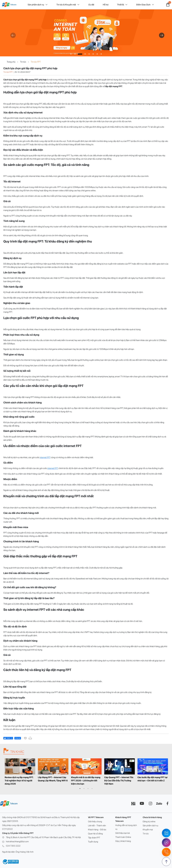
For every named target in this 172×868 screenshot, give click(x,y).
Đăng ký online (149, 821)
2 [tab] (75, 54)
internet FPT (45, 457)
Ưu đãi (91, 5)
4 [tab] (85, 54)
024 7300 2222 (13, 846)
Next (160, 34)
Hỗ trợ (106, 5)
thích (8, 738)
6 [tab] (93, 54)
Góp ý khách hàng (123, 841)
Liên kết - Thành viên (97, 826)
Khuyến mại (148, 830)
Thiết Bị (122, 5)
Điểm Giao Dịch (145, 5)
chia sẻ (18, 738)
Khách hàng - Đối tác (97, 830)
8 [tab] (101, 54)
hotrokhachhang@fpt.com (17, 841)
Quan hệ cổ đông (95, 834)
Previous (12, 34)
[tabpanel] (86, 33)
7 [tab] (97, 54)
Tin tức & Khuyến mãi (68, 5)
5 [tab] (89, 54)
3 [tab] (80, 54)
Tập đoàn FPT (94, 838)
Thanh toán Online (123, 837)
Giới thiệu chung (95, 821)
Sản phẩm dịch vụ (38, 5)
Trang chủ (13, 62)
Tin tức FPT (36, 62)
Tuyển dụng (93, 842)
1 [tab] (71, 54)
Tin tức (25, 62)
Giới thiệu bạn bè (123, 833)
